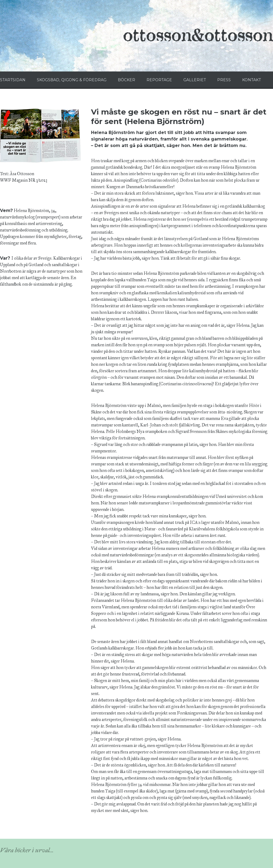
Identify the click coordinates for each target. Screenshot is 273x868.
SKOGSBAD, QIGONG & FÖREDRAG (72, 80)
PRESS (224, 80)
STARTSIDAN (13, 80)
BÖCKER (126, 80)
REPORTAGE (159, 80)
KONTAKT (251, 80)
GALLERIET (195, 80)
